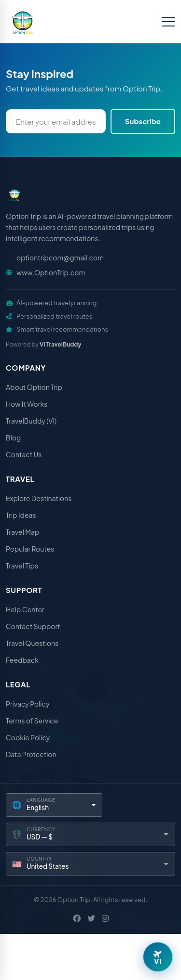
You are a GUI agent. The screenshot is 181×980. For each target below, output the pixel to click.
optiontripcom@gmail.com (60, 258)
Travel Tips (22, 566)
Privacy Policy (28, 704)
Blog (13, 438)
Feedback (22, 660)
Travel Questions (32, 643)
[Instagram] (105, 918)
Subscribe (143, 121)
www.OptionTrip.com (51, 272)
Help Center (25, 609)
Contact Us (24, 454)
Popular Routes (30, 549)
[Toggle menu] (168, 22)
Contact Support (33, 626)
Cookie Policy (28, 737)
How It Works (27, 404)
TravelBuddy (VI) (31, 421)
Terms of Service (32, 721)
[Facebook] (77, 918)
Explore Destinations (39, 498)
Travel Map (22, 532)
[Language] (54, 805)
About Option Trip (34, 387)
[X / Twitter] (91, 918)
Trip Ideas (21, 515)
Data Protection (31, 754)
